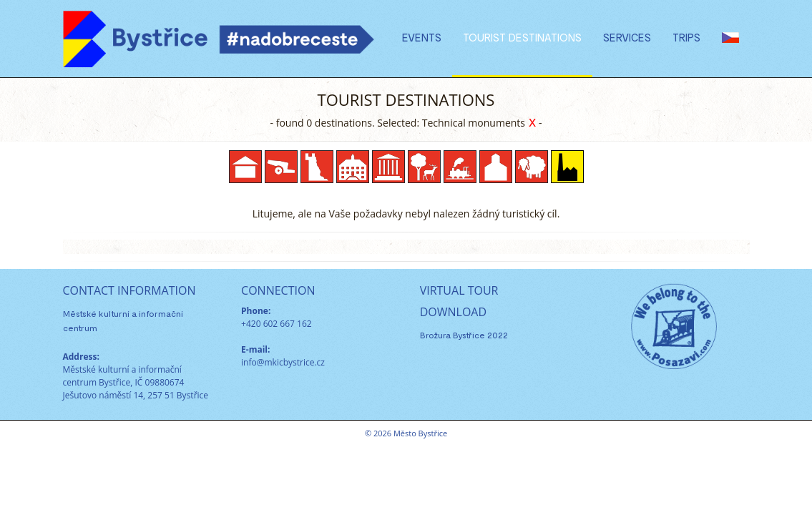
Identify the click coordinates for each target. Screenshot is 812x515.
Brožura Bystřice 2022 (464, 335)
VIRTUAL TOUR (459, 290)
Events (422, 37)
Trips (686, 37)
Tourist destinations (522, 37)
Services (627, 37)
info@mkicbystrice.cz (283, 362)
